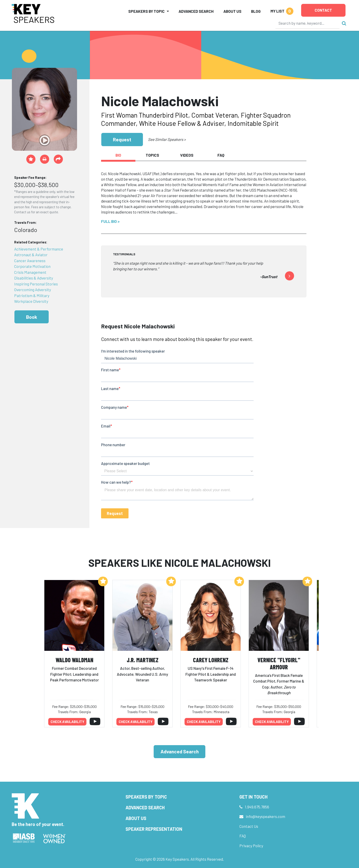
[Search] (308, 23)
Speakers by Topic (146, 797)
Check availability (67, 722)
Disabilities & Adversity (34, 278)
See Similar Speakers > (167, 139)
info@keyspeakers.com (265, 816)
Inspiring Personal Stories (36, 284)
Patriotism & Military (32, 295)
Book (32, 317)
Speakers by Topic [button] (146, 11)
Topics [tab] (152, 155)
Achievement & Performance (39, 249)
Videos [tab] (187, 155)
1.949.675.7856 (257, 807)
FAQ (243, 836)
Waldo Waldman (74, 660)
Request (122, 139)
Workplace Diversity (31, 301)
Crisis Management (30, 272)
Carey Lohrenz (211, 660)
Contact (323, 10)
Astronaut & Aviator (31, 255)
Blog (256, 11)
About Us (232, 11)
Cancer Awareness (30, 261)
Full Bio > (110, 221)
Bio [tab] (118, 155)
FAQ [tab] (221, 155)
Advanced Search (196, 11)
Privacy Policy (251, 846)
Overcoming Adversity (33, 290)
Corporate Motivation (32, 266)
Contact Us (249, 826)
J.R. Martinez (143, 660)
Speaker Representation (154, 829)
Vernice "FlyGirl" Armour (279, 663)
